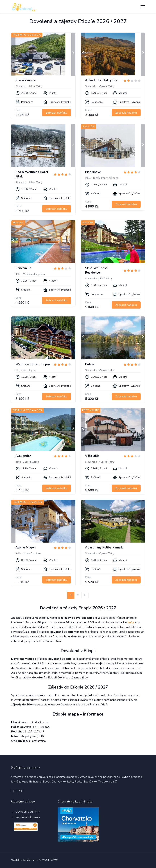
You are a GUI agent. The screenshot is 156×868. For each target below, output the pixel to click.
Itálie (88, 178)
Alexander (23, 456)
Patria (90, 364)
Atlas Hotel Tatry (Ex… (102, 80)
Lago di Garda (31, 462)
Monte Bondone (32, 553)
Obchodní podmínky (26, 812)
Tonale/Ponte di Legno (106, 178)
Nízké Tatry (36, 86)
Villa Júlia (92, 456)
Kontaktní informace (26, 817)
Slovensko (21, 86)
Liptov (33, 370)
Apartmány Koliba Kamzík (104, 547)
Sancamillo (23, 268)
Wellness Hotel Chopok (33, 364)
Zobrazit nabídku (56, 113)
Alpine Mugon (26, 547)
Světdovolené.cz (26, 768)
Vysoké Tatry (107, 86)
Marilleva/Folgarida (34, 274)
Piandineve (93, 172)
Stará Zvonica (26, 80)
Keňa (131, 622)
